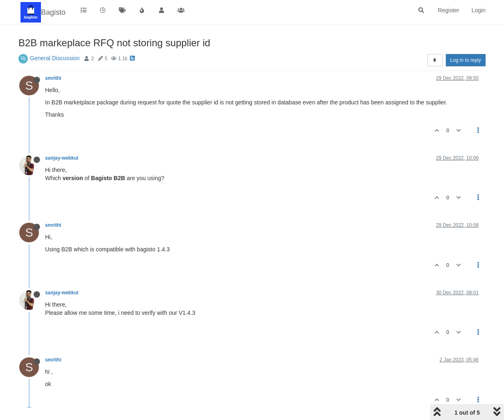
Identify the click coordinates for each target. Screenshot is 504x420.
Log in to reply (466, 60)
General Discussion (55, 58)
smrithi (53, 78)
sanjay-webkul (62, 158)
